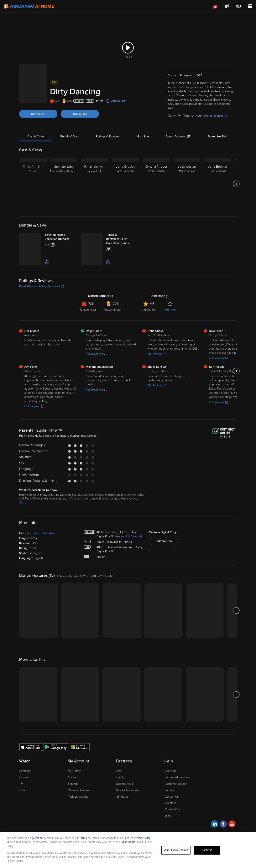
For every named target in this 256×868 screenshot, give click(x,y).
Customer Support (176, 784)
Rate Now (170, 310)
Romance (49, 533)
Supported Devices (177, 777)
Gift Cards (122, 797)
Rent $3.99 (38, 114)
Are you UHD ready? (129, 536)
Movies (24, 777)
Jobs (168, 816)
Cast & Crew (36, 136)
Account (73, 777)
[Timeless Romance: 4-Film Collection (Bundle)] (122, 239)
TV (21, 784)
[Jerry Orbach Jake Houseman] (125, 184)
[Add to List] (47, 262)
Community (149, 310)
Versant (37, 838)
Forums (169, 790)
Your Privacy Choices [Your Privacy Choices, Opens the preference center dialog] (176, 850)
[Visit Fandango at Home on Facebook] (223, 825)
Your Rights (128, 842)
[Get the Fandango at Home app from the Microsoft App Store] (80, 747)
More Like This (218, 136)
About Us (170, 771)
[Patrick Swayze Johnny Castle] (95, 184)
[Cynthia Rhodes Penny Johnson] (156, 184)
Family (120, 777)
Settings (73, 784)
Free (22, 790)
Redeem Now (163, 541)
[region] (128, 850)
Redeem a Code (78, 797)
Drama (35, 533)
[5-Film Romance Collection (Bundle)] (61, 237)
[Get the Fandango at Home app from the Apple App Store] (31, 747)
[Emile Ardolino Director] (33, 184)
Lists (119, 771)
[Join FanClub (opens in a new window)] (215, 6)
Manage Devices (78, 790)
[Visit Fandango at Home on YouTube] (232, 825)
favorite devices (215, 116)
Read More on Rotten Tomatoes (42, 286)
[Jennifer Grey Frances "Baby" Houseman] (64, 184)
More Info (143, 136)
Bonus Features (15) (178, 136)
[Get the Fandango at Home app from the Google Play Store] (56, 747)
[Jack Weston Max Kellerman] (187, 184)
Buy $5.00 (80, 114)
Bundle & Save (70, 136)
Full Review (95, 354)
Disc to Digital (125, 784)
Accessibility (172, 809)
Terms (83, 838)
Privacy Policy (142, 838)
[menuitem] (239, 6)
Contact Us (171, 797)
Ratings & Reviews (108, 136)
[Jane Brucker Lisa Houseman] (218, 184)
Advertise (170, 803)
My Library (74, 771)
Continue (207, 850)
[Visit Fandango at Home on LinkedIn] (215, 825)
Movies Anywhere (127, 790)
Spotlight (25, 771)
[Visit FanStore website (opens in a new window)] (250, 6)
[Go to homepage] (29, 6)
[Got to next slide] (236, 184)
